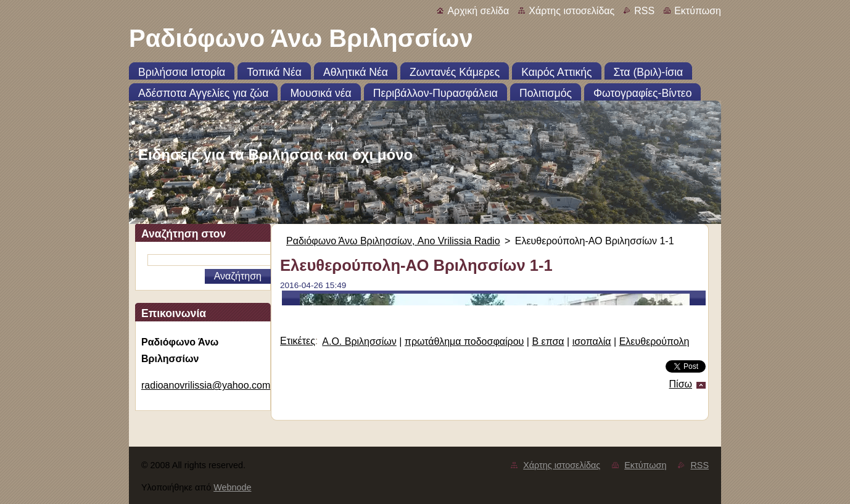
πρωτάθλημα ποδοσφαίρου (464, 341)
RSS (644, 11)
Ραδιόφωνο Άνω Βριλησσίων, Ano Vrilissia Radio (393, 241)
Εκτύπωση (698, 11)
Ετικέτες (298, 341)
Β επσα (548, 341)
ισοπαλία (592, 341)
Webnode (232, 487)
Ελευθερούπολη (654, 341)
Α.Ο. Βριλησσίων (359, 341)
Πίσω (681, 384)
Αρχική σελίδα (478, 11)
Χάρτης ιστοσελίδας (571, 11)
